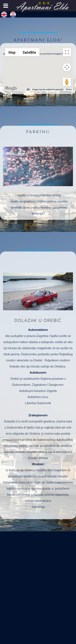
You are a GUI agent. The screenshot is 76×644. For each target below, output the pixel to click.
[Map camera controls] (67, 67)
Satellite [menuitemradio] (29, 52)
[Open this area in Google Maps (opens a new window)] (11, 88)
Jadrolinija (38, 507)
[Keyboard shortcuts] (28, 90)
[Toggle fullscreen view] (67, 52)
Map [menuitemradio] (12, 52)
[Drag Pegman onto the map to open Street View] (67, 82)
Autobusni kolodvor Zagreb (38, 391)
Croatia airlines (38, 458)
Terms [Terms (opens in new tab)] (69, 89)
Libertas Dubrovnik (38, 403)
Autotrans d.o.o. (38, 397)
